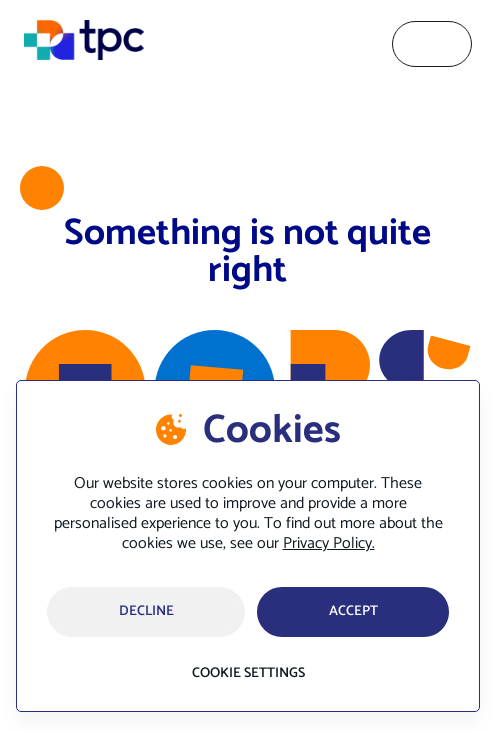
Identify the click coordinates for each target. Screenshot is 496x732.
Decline (146, 611)
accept (353, 611)
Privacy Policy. (329, 543)
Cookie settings (248, 674)
